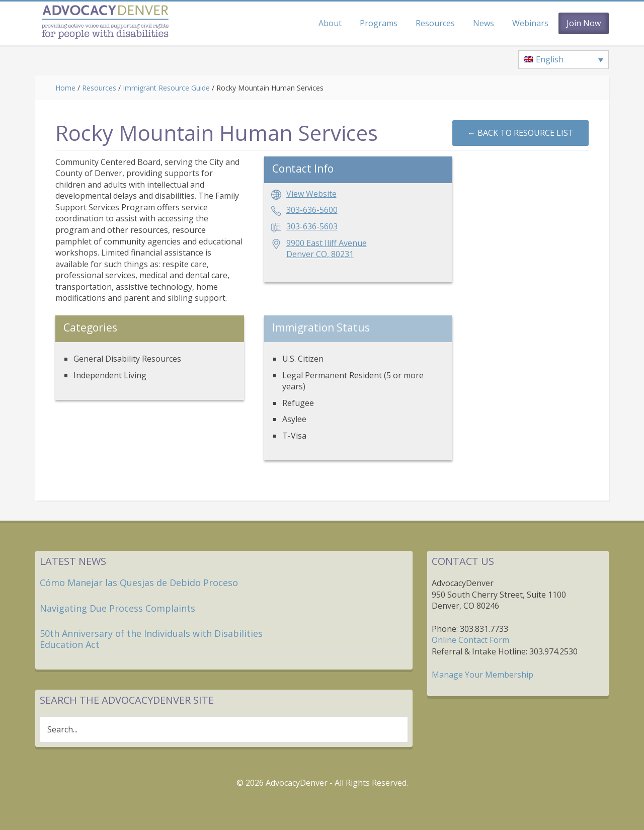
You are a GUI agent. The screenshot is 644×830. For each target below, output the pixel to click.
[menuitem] (563, 60)
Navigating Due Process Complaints (117, 608)
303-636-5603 (312, 226)
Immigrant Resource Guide (166, 88)
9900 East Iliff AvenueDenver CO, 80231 (327, 249)
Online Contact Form (470, 640)
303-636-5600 (312, 210)
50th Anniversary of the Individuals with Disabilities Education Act (151, 639)
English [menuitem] (550, 59)
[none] (563, 60)
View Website (311, 194)
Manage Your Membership (482, 675)
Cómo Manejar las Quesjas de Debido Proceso (139, 583)
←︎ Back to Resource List (520, 133)
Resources (99, 88)
